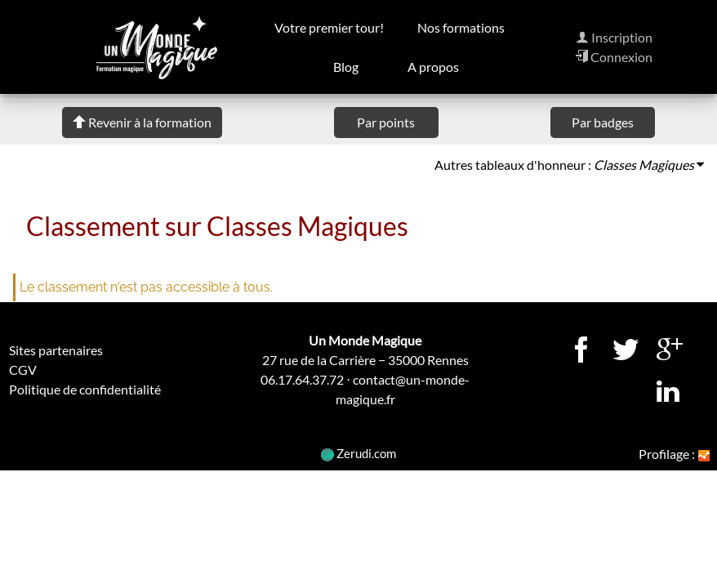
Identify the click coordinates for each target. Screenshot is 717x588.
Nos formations (461, 27)
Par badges (603, 122)
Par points (386, 122)
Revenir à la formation (142, 122)
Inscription (614, 37)
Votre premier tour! (330, 27)
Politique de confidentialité (85, 389)
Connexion (614, 57)
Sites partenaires (56, 350)
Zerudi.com (358, 453)
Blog (346, 67)
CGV (23, 370)
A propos (433, 67)
